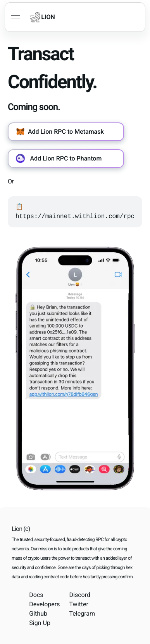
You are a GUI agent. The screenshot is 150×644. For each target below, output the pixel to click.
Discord (80, 595)
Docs (36, 595)
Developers (44, 604)
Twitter (79, 604)
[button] (66, 132)
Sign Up (40, 623)
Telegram (82, 613)
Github (38, 613)
